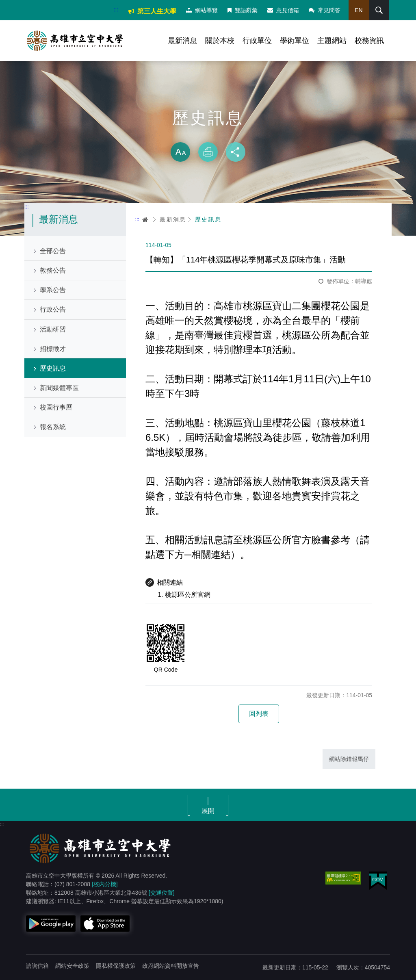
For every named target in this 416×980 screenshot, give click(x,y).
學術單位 (295, 41)
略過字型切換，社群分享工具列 (208, 134)
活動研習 (53, 329)
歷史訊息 (53, 368)
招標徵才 (53, 349)
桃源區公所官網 (188, 595)
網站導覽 (202, 10)
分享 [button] (236, 152)
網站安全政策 (72, 966)
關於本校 (220, 41)
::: (116, 10)
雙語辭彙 (243, 10)
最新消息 (182, 41)
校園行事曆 (56, 407)
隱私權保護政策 (116, 966)
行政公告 (53, 309)
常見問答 (325, 10)
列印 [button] (208, 152)
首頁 (145, 219)
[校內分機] (105, 884)
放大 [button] (180, 152)
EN (359, 10)
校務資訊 (369, 41)
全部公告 (53, 251)
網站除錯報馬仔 (349, 759)
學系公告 (53, 290)
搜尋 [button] (379, 10)
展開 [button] (208, 811)
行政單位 (257, 41)
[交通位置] (162, 893)
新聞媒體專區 (59, 388)
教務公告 (53, 270)
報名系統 (53, 427)
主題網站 (332, 41)
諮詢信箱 (37, 966)
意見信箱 (283, 10)
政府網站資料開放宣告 (171, 966)
